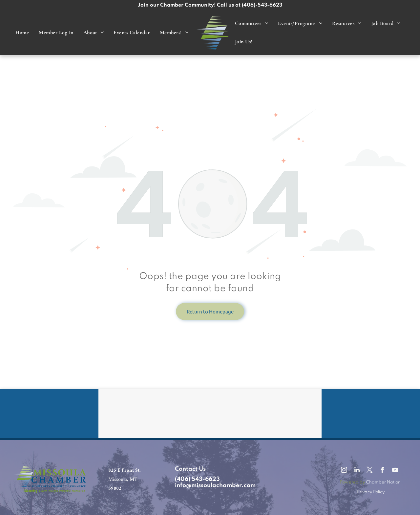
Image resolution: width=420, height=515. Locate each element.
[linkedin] (357, 471)
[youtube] (395, 471)
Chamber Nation (383, 482)
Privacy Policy (371, 492)
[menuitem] (22, 33)
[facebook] (383, 471)
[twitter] (370, 471)
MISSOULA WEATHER (210, 414)
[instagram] (344, 471)
